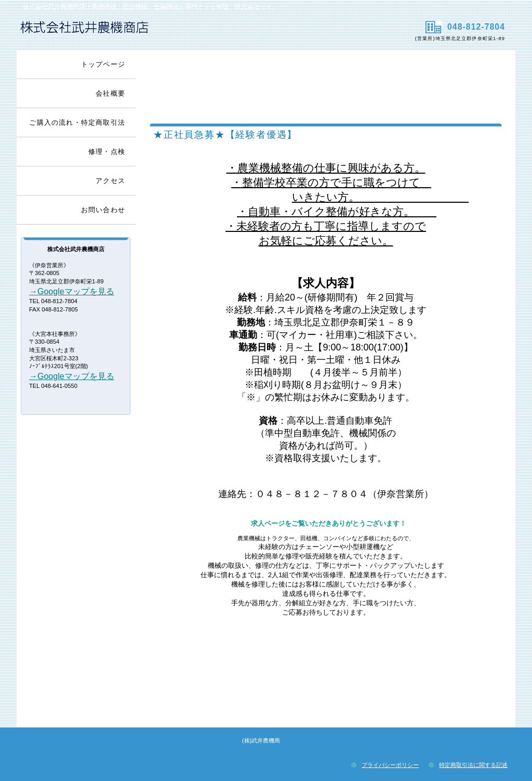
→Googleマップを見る (72, 291)
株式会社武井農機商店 (140, 32)
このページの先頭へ (469, 718)
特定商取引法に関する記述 (473, 765)
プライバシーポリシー (390, 765)
